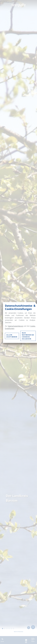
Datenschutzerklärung (15, 326)
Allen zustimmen (12, 336)
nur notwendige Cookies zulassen (28, 336)
